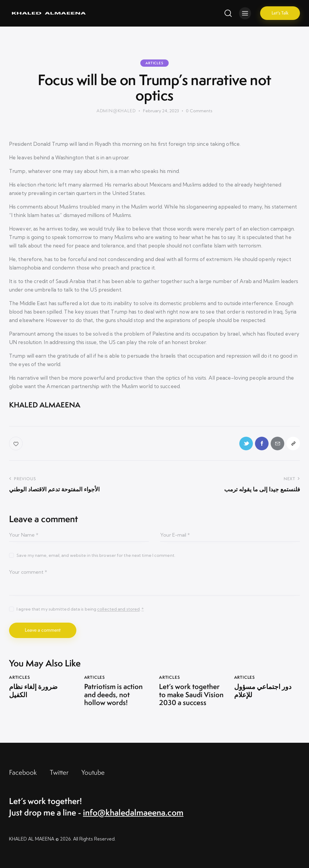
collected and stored (118, 609)
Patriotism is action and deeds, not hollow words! (113, 695)
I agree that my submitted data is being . (80, 609)
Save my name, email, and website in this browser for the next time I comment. (96, 555)
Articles (154, 63)
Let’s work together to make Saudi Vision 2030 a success (191, 695)
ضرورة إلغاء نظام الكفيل (33, 691)
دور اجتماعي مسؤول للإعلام (263, 691)
